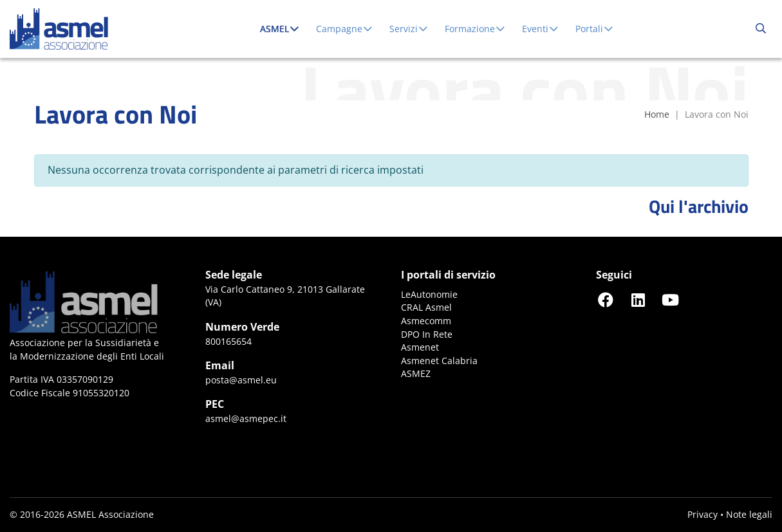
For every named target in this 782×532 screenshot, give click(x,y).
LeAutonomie (429, 294)
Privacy (703, 514)
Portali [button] (595, 29)
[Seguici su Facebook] (606, 299)
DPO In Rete (427, 334)
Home (657, 114)
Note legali (749, 514)
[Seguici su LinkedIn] (638, 299)
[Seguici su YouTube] (670, 299)
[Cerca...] (761, 29)
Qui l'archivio (699, 206)
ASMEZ (416, 373)
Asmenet (420, 347)
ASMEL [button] (283, 28)
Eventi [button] (541, 29)
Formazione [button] (476, 29)
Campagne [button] (345, 29)
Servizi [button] (409, 29)
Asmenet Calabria (439, 361)
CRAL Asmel (426, 307)
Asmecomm (426, 321)
